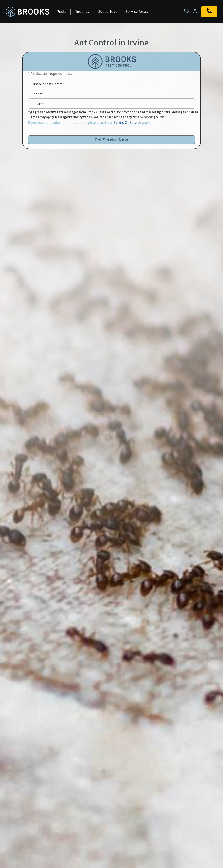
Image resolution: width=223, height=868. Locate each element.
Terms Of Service (127, 124)
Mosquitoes (109, 12)
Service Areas (138, 12)
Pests (63, 12)
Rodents (83, 12)
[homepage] (29, 12)
